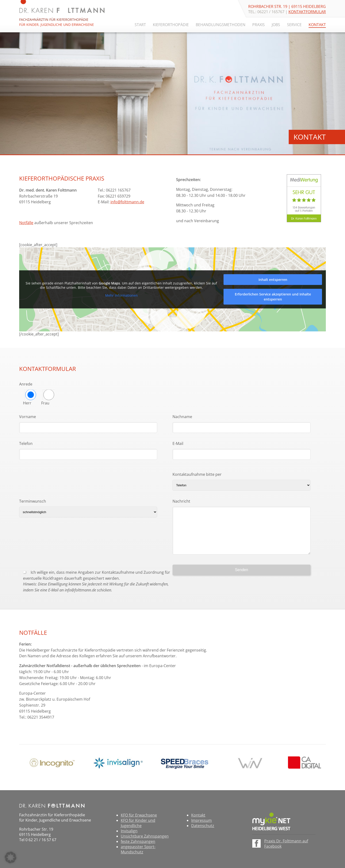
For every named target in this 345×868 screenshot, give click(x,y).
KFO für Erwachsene (139, 815)
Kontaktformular (307, 12)
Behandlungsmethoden (221, 25)
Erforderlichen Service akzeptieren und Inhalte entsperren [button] (273, 297)
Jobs (276, 25)
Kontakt (317, 25)
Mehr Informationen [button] (121, 295)
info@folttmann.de (127, 202)
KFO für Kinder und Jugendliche (138, 823)
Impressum (201, 820)
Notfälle (26, 223)
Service (294, 25)
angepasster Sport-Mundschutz (138, 849)
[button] (11, 857)
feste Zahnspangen (138, 841)
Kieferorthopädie (171, 25)
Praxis (259, 25)
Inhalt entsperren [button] (273, 280)
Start (140, 25)
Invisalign (129, 831)
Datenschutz (203, 826)
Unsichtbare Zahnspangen (145, 836)
